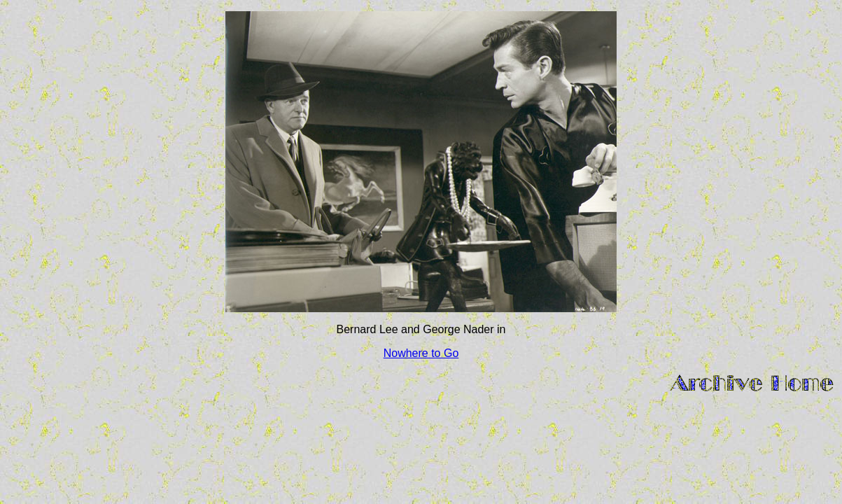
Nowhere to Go (421, 353)
